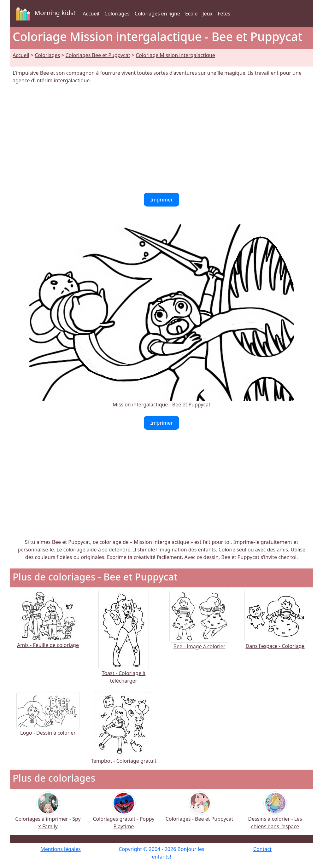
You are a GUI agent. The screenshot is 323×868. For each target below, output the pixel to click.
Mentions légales (61, 849)
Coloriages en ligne (157, 14)
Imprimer (161, 200)
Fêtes (224, 14)
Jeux (208, 14)
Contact (262, 849)
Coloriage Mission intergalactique (175, 55)
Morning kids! (44, 14)
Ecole (191, 14)
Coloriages (117, 14)
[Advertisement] (161, 138)
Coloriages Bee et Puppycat (98, 55)
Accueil (91, 14)
